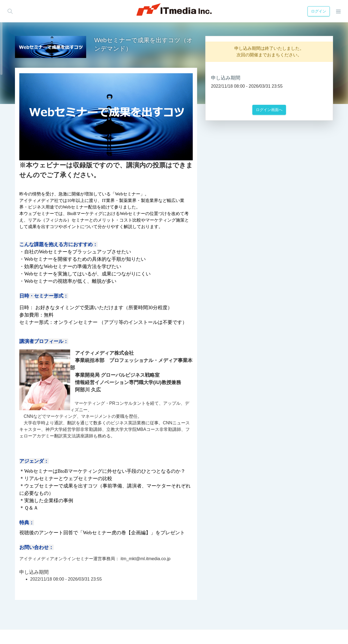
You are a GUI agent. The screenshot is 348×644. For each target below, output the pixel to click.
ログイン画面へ (269, 110)
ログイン (318, 11)
